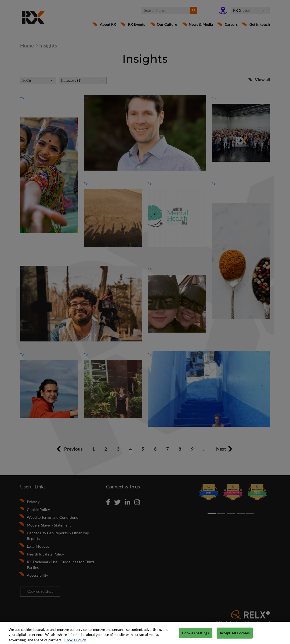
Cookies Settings (195, 635)
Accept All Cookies (235, 635)
